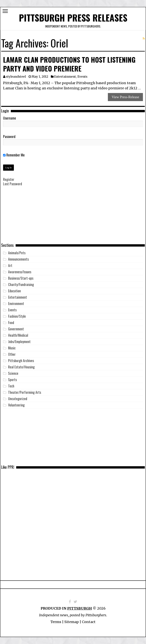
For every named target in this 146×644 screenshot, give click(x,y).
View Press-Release (125, 97)
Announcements (18, 259)
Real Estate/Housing (21, 367)
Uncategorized (18, 399)
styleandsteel (16, 77)
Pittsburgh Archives (21, 361)
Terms (56, 622)
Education (14, 291)
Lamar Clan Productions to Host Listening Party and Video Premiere (69, 64)
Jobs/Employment (19, 342)
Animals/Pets (17, 253)
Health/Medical (18, 335)
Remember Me (14, 155)
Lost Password (13, 184)
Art (10, 265)
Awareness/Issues (20, 272)
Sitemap (72, 622)
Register (9, 179)
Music (12, 348)
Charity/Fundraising (21, 284)
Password (9, 136)
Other (12, 354)
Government (16, 329)
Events (82, 77)
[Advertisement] (73, 217)
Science (13, 373)
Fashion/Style (17, 316)
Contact (89, 622)
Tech (11, 386)
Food (11, 322)
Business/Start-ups (21, 278)
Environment (16, 303)
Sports (12, 380)
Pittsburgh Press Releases (73, 18)
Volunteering (16, 405)
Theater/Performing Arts (25, 392)
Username (10, 118)
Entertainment (65, 77)
